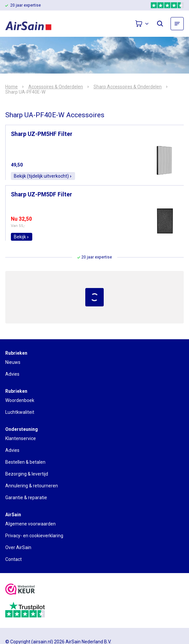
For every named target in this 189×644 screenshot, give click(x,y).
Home (12, 87)
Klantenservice (21, 438)
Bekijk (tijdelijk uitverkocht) (43, 176)
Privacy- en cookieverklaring (34, 536)
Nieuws (13, 362)
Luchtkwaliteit (20, 412)
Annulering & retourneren (32, 486)
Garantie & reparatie (26, 498)
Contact (13, 559)
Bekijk (22, 237)
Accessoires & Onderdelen (56, 87)
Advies (12, 374)
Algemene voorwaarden (30, 524)
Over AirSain (18, 547)
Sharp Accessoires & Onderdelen (128, 87)
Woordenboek (20, 400)
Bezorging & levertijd (27, 474)
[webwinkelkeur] (20, 590)
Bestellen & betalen (25, 462)
